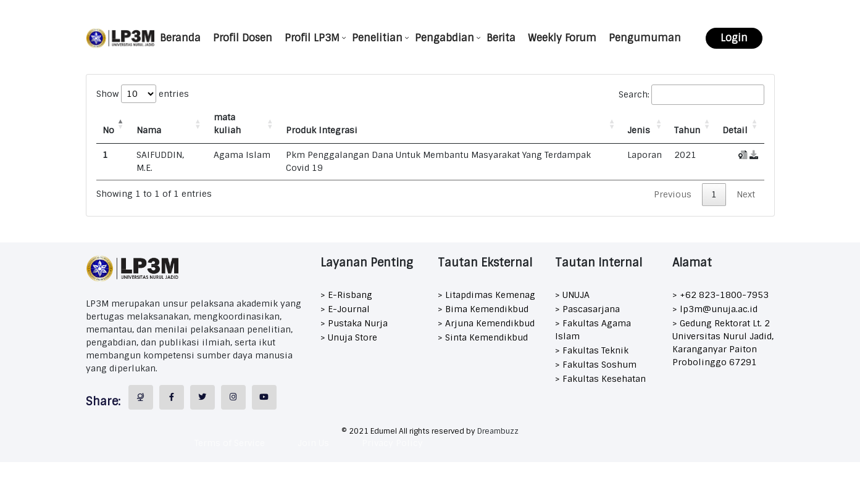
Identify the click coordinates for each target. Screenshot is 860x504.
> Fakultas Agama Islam (593, 330)
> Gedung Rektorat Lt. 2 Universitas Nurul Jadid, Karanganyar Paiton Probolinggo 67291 (723, 343)
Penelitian (377, 38)
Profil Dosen (243, 38)
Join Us (313, 443)
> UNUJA (572, 295)
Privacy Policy (392, 443)
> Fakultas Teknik (592, 350)
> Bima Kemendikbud (483, 309)
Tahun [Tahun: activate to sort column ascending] (687, 130)
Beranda (180, 38)
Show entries (143, 94)
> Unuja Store (349, 337)
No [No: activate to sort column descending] (108, 130)
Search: (691, 95)
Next (746, 194)
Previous (673, 194)
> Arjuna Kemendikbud (486, 323)
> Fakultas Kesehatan (600, 379)
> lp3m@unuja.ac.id (715, 309)
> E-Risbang (346, 295)
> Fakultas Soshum (596, 365)
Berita (501, 38)
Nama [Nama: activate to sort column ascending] (149, 130)
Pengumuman (645, 38)
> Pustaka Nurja (354, 323)
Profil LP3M (312, 38)
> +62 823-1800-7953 (720, 295)
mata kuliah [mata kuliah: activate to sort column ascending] (227, 124)
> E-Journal (345, 309)
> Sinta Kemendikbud (483, 337)
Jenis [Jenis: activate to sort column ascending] (639, 130)
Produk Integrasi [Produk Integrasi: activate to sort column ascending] (322, 130)
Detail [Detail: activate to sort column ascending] (735, 130)
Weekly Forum (562, 38)
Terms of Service (230, 443)
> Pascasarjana (587, 309)
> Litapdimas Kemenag (486, 295)
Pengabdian (445, 38)
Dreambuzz (498, 431)
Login (734, 38)
